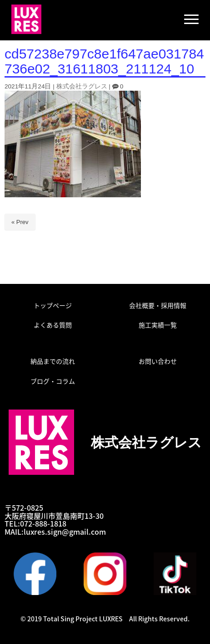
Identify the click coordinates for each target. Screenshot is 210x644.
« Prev (20, 222)
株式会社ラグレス (82, 86)
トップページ (53, 305)
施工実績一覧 (158, 325)
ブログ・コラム (53, 381)
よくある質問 (53, 325)
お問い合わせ (158, 361)
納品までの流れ (53, 361)
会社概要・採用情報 (158, 305)
